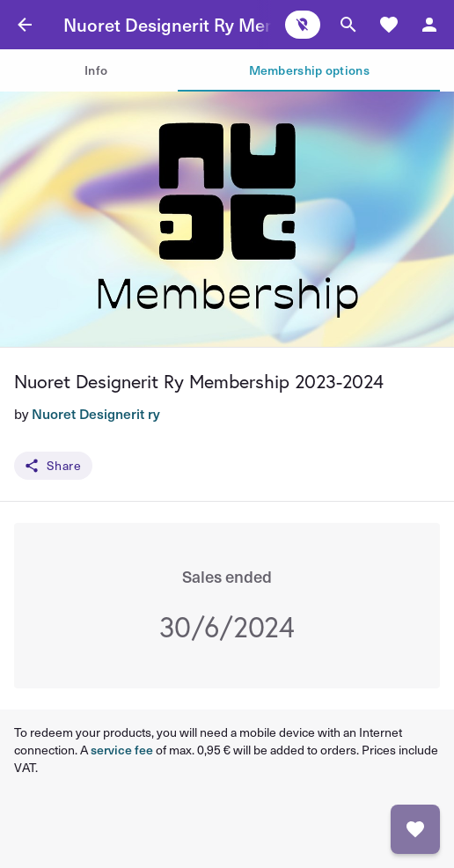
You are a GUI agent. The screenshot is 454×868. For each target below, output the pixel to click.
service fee (122, 750)
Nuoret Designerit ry (96, 413)
